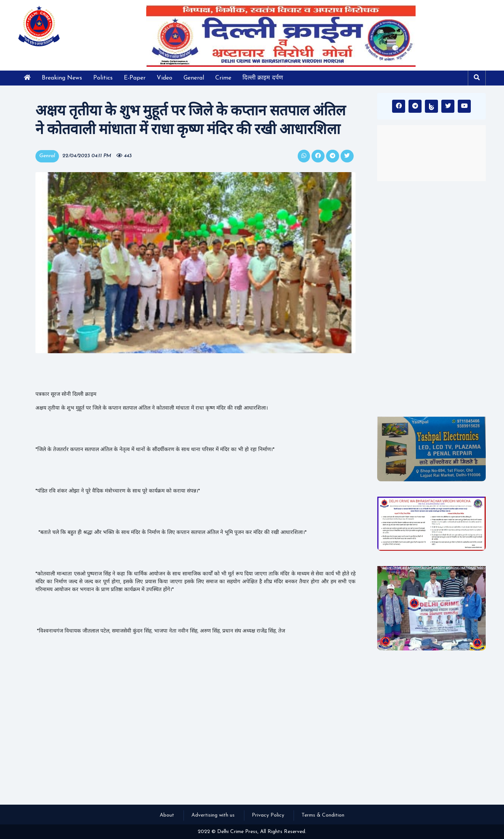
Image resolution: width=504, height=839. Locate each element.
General (194, 78)
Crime (223, 78)
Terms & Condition (323, 815)
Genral (47, 156)
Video (165, 78)
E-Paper (135, 78)
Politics (103, 78)
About (167, 815)
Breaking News (62, 78)
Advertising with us (213, 815)
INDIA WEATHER (431, 153)
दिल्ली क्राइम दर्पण (263, 78)
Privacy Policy (268, 815)
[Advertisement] (431, 299)
